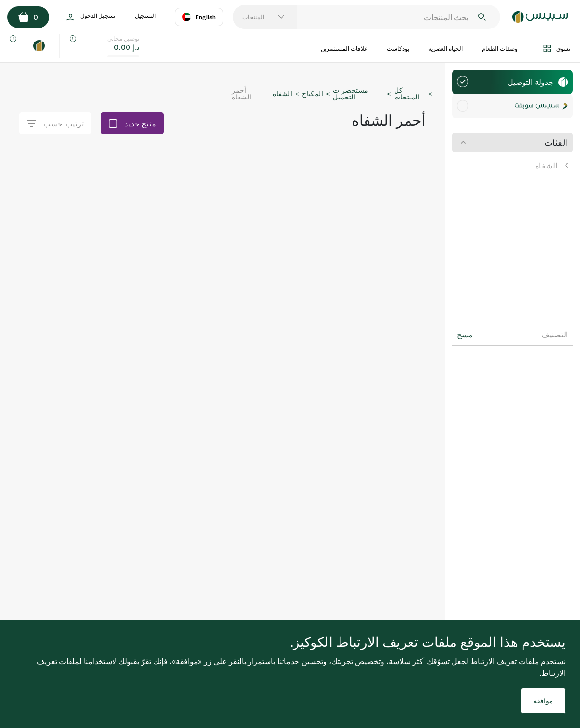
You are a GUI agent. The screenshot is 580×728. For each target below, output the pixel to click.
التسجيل (145, 15)
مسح (465, 335)
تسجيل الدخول (91, 17)
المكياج (312, 93)
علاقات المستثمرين (344, 48)
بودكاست (398, 48)
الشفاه (552, 165)
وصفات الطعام (500, 48)
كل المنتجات (407, 93)
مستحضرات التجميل (350, 93)
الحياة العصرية (446, 48)
